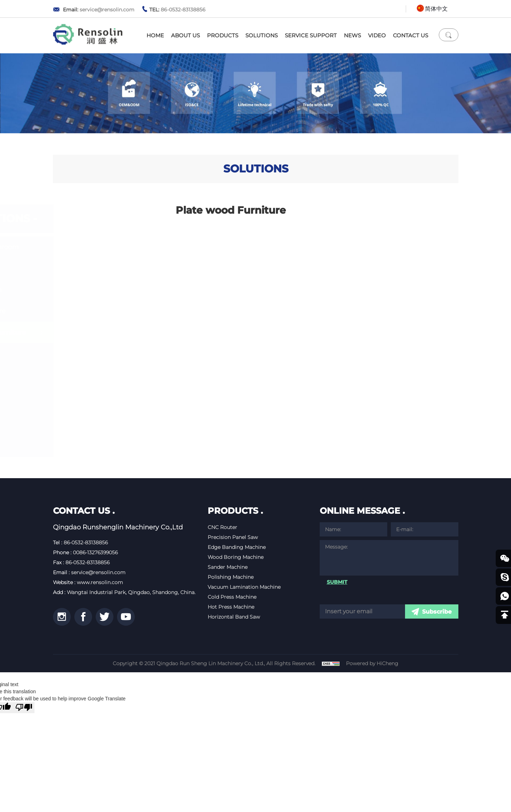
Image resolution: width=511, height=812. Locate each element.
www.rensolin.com (100, 582)
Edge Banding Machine (237, 547)
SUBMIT (337, 582)
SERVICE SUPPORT (311, 35)
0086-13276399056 (95, 552)
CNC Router (222, 527)
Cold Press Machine (232, 597)
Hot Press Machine (231, 607)
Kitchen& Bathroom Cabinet (98, 252)
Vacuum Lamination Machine (244, 587)
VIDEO (377, 35)
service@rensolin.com (107, 10)
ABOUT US (185, 35)
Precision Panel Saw (233, 537)
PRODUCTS (223, 35)
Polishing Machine (231, 577)
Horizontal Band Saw (234, 617)
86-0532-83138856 (183, 10)
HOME (155, 35)
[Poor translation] (24, 708)
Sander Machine (228, 567)
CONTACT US (411, 35)
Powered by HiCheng (372, 663)
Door (74, 354)
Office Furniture (92, 311)
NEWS (352, 35)
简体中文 (436, 9)
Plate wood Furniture (102, 332)
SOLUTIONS (262, 35)
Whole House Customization (90, 284)
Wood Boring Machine (236, 557)
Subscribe (437, 612)
